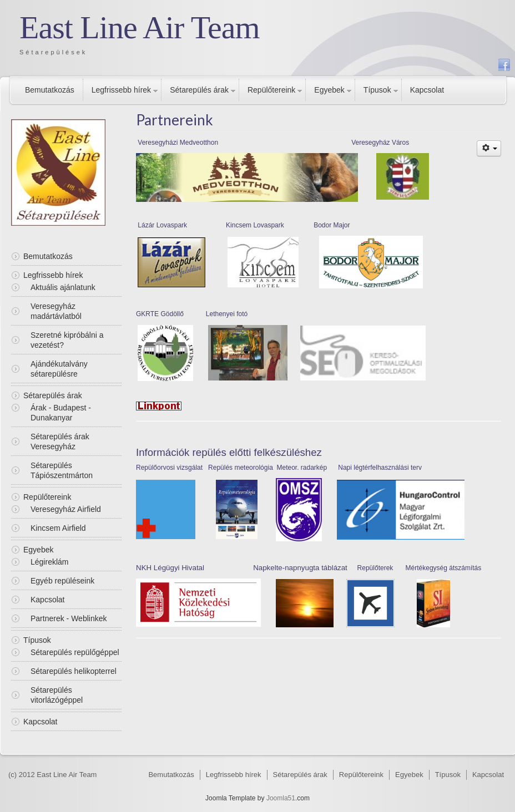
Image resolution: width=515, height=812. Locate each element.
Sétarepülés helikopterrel (74, 671)
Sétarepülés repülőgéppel (75, 652)
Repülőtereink (271, 90)
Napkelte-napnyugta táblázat (300, 568)
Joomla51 (281, 798)
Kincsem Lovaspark (255, 225)
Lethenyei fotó (227, 314)
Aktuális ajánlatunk (63, 287)
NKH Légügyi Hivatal (171, 568)
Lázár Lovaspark (161, 225)
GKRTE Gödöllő (160, 314)
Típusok (377, 90)
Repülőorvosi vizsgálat (169, 468)
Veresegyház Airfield (66, 509)
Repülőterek (375, 568)
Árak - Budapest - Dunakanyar (61, 413)
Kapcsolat (427, 90)
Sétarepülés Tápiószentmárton (62, 470)
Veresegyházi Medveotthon (177, 143)
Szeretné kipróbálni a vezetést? (67, 340)
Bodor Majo (330, 225)
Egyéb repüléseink (62, 581)
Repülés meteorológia (240, 468)
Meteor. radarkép (302, 468)
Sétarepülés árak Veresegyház (60, 441)
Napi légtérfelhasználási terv (380, 468)
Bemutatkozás (50, 90)
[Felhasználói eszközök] (489, 148)
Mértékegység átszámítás (444, 568)
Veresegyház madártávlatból (56, 311)
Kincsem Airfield (58, 528)
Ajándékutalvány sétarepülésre (59, 369)
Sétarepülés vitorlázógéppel (57, 695)
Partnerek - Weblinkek (69, 618)
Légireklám (49, 562)
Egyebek (329, 90)
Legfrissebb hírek (121, 90)
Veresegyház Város (380, 143)
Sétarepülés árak (199, 90)
